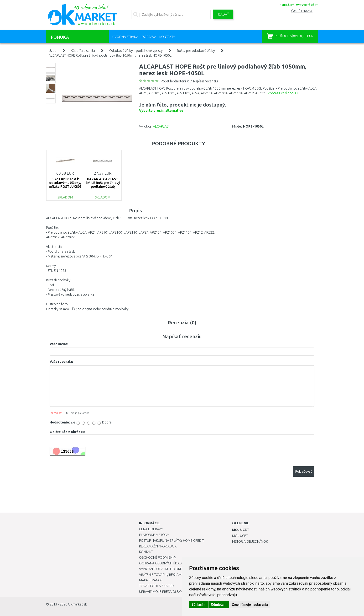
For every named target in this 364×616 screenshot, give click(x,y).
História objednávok (250, 541)
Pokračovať (304, 471)
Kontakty (167, 37)
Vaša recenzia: (61, 362)
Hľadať (223, 14)
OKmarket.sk (77, 604)
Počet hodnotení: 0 (175, 81)
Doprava (149, 37)
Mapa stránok (151, 580)
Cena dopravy (151, 529)
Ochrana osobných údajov (163, 563)
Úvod (53, 51)
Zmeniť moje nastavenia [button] (250, 605)
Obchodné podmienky (158, 557)
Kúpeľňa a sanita (83, 51)
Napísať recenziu (205, 81)
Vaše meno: (59, 344)
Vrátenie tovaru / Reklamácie (164, 575)
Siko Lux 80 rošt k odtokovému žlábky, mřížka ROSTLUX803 (65, 183)
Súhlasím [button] (199, 605)
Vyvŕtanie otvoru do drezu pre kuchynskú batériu (182, 569)
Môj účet (240, 536)
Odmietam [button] (219, 605)
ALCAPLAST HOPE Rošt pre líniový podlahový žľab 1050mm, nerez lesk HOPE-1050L (110, 55)
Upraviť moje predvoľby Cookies (167, 592)
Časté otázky (302, 11)
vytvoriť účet (307, 5)
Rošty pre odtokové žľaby (196, 51)
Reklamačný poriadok (158, 546)
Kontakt (146, 552)
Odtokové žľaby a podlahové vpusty (136, 51)
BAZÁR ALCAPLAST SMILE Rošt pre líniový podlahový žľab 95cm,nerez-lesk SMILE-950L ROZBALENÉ (103, 188)
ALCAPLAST (161, 126)
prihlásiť (287, 5)
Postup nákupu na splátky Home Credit (172, 541)
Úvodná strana (125, 37)
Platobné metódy (154, 535)
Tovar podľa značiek (157, 586)
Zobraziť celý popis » (283, 93)
